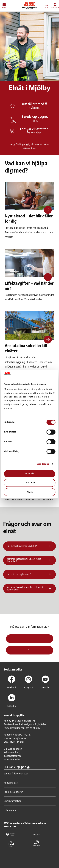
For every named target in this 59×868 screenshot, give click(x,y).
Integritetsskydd (13, 756)
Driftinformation (13, 801)
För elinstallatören (13, 792)
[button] (4, 6)
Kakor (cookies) (12, 752)
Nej (30, 650)
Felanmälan (10, 810)
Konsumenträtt (12, 760)
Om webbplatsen (13, 749)
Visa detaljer (43, 464)
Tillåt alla (29, 474)
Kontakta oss (11, 783)
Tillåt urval (30, 483)
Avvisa (30, 492)
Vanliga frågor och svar (16, 774)
